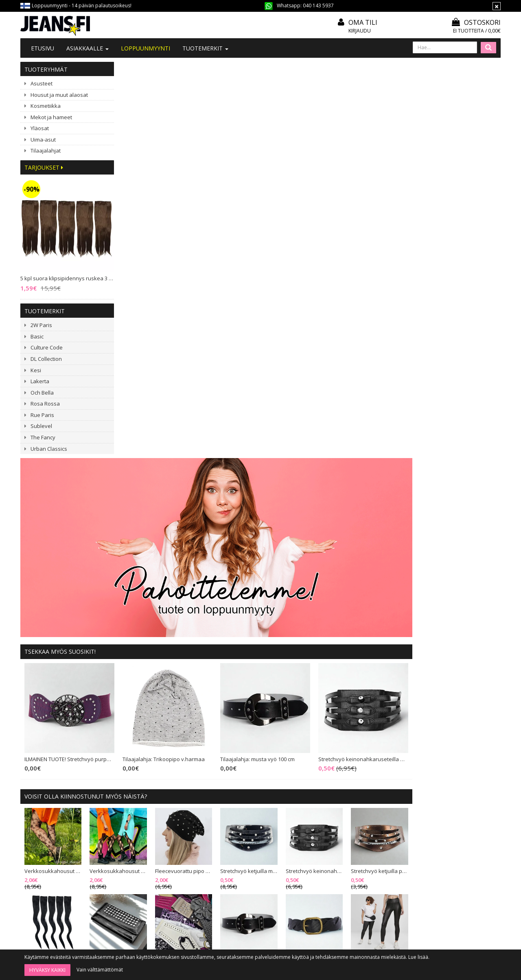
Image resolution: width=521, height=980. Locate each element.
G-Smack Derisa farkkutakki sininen (341, 666)
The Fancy (43, 437)
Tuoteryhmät (46, 69)
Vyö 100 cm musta (399, 552)
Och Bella (42, 393)
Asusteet (42, 83)
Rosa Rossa (45, 404)
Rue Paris (42, 415)
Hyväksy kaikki (47, 970)
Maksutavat (237, 852)
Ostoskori (476, 22)
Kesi (36, 370)
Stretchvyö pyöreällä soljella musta (469, 666)
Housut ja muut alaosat (59, 95)
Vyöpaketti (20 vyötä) (275, 552)
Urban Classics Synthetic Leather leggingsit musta (469, 552)
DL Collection (46, 359)
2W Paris (41, 325)
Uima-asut (43, 140)
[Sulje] (497, 6)
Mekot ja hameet (51, 117)
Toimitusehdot (241, 841)
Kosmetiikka (46, 106)
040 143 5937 (318, 5)
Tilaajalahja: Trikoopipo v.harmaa (259, 356)
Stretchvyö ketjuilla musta (341, 467)
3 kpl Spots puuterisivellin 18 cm (405, 751)
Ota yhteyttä (140, 830)
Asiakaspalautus (243, 874)
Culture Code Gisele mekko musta (214, 751)
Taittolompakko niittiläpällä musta (214, 552)
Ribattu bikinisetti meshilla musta (214, 666)
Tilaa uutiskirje (282, 929)
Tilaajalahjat (46, 151)
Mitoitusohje (238, 830)
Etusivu (43, 48)
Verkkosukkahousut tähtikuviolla (150, 467)
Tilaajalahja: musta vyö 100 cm (351, 356)
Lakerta (40, 381)
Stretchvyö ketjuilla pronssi (469, 467)
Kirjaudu (360, 31)
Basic (37, 336)
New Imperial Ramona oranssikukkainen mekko (277, 751)
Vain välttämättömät (100, 970)
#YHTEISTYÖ (140, 851)
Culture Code (47, 347)
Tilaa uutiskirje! (241, 819)
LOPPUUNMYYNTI (146, 48)
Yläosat (40, 128)
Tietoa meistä (142, 819)
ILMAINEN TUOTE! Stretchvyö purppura (166, 356)
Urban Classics (49, 449)
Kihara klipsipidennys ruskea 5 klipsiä (277, 666)
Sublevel (41, 426)
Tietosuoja (236, 863)
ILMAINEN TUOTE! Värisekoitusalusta (469, 751)
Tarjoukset (44, 167)
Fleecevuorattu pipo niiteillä (277, 467)
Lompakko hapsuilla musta (150, 751)
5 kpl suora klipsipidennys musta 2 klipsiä (150, 552)
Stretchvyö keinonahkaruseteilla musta (453, 356)
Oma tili (363, 22)
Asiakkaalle (88, 48)
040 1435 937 (62, 878)
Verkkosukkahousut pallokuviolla (214, 467)
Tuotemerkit (205, 48)
